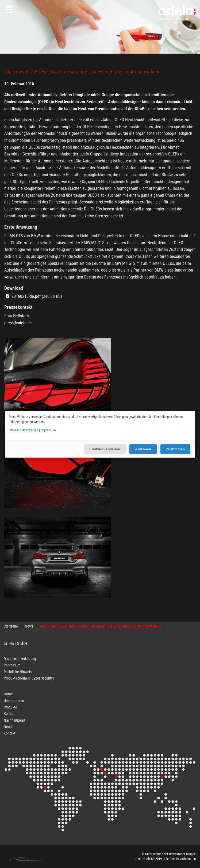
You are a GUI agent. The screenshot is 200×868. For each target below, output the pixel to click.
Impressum (48, 430)
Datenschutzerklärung (24, 430)
